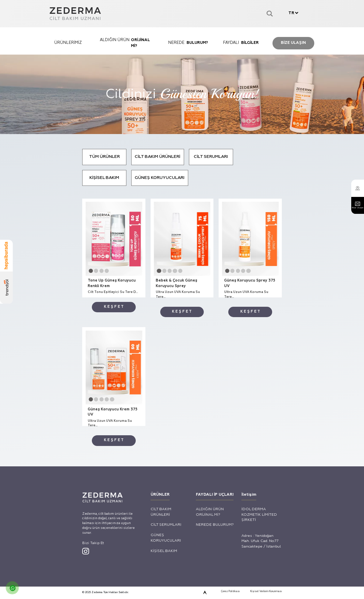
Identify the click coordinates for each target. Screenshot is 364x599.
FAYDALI (258, 62)
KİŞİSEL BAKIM (70, 256)
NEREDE (182, 62)
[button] (50, 390)
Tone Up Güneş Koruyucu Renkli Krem (78, 409)
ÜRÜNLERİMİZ (30, 62)
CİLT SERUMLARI (228, 226)
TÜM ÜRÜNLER (70, 226)
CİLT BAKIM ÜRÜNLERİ (149, 226)
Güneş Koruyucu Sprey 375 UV (277, 409)
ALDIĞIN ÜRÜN (106, 62)
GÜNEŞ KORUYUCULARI (151, 256)
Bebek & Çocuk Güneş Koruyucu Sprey (173, 409)
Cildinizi (182, 135)
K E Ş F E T (84, 442)
